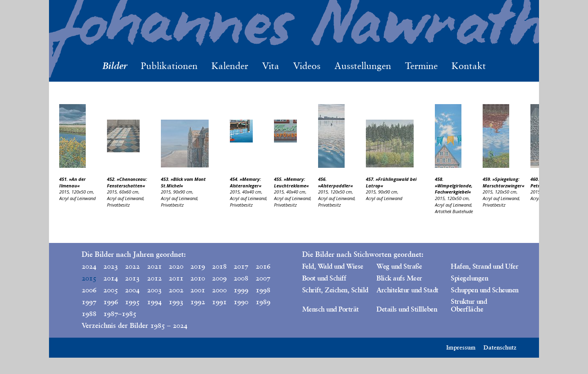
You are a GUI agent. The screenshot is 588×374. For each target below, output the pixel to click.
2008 (241, 278)
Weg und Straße (399, 266)
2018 (219, 266)
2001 (198, 290)
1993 (176, 302)
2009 (219, 278)
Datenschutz (500, 347)
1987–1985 (112, 314)
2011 (176, 278)
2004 (132, 290)
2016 (263, 266)
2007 (263, 278)
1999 (241, 290)
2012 (154, 278)
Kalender (230, 66)
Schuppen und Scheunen (484, 290)
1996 (111, 302)
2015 (89, 278)
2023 (111, 266)
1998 (263, 290)
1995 (132, 302)
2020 (176, 266)
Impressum (461, 347)
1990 (241, 302)
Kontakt (469, 66)
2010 (198, 278)
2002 (176, 290)
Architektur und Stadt (407, 290)
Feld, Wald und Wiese (333, 266)
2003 (154, 290)
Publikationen (169, 66)
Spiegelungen (469, 278)
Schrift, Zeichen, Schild (335, 290)
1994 (154, 302)
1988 (89, 314)
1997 (89, 302)
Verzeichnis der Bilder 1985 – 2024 (135, 325)
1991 (219, 302)
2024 (89, 266)
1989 (263, 302)
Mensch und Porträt (331, 309)
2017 (241, 266)
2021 (154, 266)
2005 (111, 290)
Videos (307, 66)
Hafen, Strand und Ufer (484, 266)
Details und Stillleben (407, 309)
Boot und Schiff (324, 278)
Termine (421, 66)
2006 (89, 290)
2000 (219, 290)
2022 (132, 266)
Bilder (115, 66)
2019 (198, 266)
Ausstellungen (363, 66)
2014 (111, 278)
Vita (271, 66)
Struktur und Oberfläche (469, 305)
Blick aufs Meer (399, 278)
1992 (198, 302)
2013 (132, 278)
